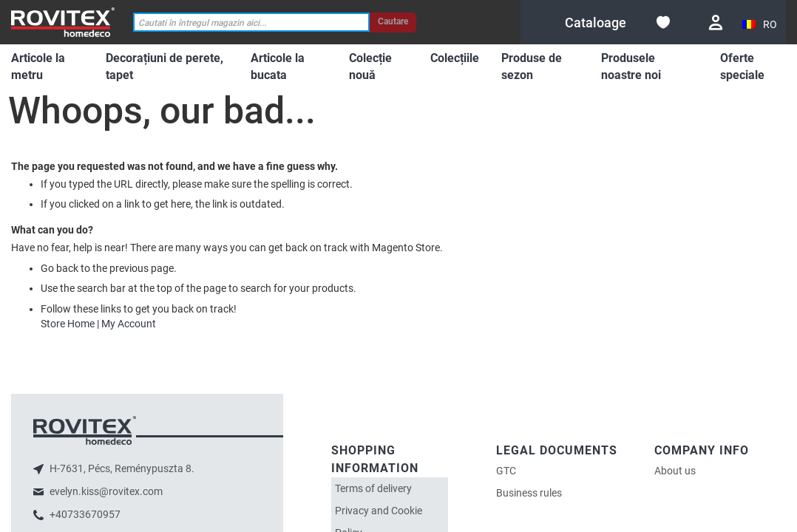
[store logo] (63, 22)
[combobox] (251, 23)
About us (675, 471)
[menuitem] (47, 67)
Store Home (68, 324)
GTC (506, 471)
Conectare (716, 23)
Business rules (529, 493)
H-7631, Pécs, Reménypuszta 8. (121, 468)
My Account (129, 324)
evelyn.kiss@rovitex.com (105, 491)
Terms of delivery (373, 488)
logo (85, 430)
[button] (760, 25)
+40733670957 (84, 514)
